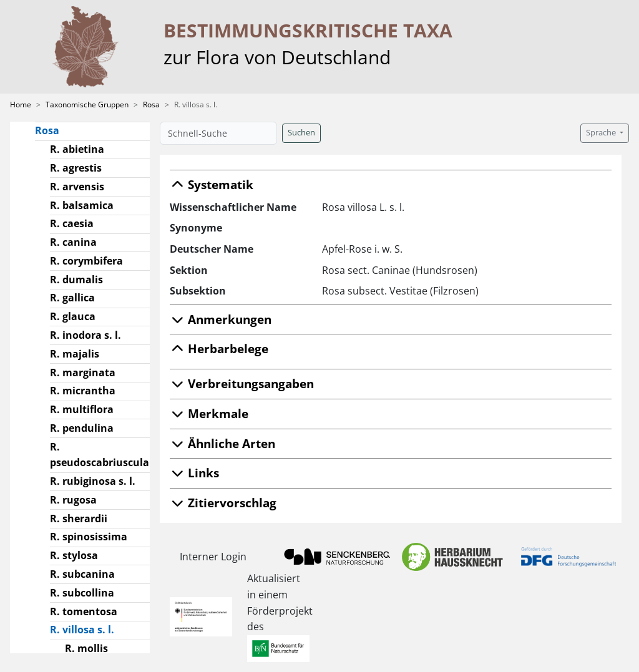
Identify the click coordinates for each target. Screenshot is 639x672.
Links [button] (194, 473)
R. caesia (72, 223)
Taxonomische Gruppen (87, 105)
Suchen (301, 133)
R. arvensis (77, 187)
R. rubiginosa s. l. (93, 481)
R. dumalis (76, 280)
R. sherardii (79, 519)
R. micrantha (83, 391)
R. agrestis (76, 168)
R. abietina (77, 149)
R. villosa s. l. (87, 629)
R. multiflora (82, 409)
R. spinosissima (89, 537)
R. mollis (86, 648)
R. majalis (75, 354)
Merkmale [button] (209, 413)
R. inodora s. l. (85, 335)
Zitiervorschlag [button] (223, 503)
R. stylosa (74, 555)
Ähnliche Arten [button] (222, 443)
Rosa (151, 105)
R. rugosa (73, 500)
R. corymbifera (86, 261)
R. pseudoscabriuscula (100, 455)
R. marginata (83, 373)
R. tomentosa (84, 611)
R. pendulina (82, 428)
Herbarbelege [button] (219, 348)
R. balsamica (82, 205)
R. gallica (72, 298)
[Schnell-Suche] (218, 133)
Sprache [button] (602, 133)
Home (21, 105)
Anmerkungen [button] (221, 319)
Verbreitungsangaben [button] (242, 383)
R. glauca (73, 316)
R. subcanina (82, 574)
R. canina (73, 242)
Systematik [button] (212, 184)
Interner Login (213, 557)
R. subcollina (82, 593)
